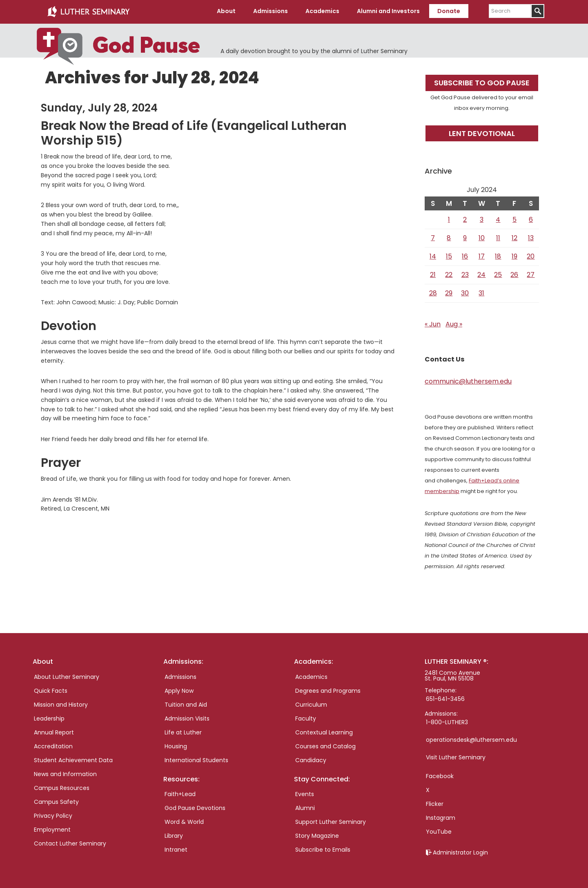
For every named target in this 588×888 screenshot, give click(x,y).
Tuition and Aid (186, 703)
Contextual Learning (324, 731)
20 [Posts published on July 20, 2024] (531, 255)
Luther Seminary (88, 11)
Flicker (435, 803)
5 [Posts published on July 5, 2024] (514, 219)
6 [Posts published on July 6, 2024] (531, 219)
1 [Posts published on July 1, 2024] (449, 219)
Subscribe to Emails (323, 848)
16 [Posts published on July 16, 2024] (465, 255)
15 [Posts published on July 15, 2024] (449, 255)
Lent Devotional (482, 132)
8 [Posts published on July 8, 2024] (449, 237)
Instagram (441, 817)
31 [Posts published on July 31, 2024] (481, 292)
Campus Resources (62, 787)
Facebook (440, 775)
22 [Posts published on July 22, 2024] (449, 274)
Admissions (180, 676)
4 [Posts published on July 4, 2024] (498, 219)
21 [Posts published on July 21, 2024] (433, 274)
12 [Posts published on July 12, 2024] (514, 237)
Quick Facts (51, 689)
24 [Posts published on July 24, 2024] (481, 274)
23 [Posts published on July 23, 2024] (465, 274)
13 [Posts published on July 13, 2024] (531, 237)
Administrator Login (460, 851)
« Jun (433, 323)
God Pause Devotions (195, 807)
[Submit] (538, 11)
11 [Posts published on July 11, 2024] (498, 237)
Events (305, 793)
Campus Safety (56, 801)
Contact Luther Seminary (70, 842)
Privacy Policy (53, 814)
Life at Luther (183, 731)
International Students (196, 759)
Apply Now (179, 689)
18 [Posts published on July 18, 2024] (498, 255)
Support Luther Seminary (331, 821)
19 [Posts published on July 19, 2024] (514, 255)
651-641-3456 (445, 698)
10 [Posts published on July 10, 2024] (482, 237)
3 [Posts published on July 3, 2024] (482, 219)
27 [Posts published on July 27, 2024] (531, 274)
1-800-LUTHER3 (447, 721)
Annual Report (54, 731)
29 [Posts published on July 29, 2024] (449, 292)
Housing (176, 745)
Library (174, 834)
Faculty (306, 717)
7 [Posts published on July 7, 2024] (433, 237)
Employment (52, 828)
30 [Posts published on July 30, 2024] (465, 292)
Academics (311, 676)
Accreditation (53, 745)
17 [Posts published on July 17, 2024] (482, 255)
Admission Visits (187, 717)
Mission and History (61, 703)
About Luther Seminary (67, 676)
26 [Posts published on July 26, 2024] (514, 274)
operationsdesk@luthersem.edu (471, 739)
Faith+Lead (180, 793)
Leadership (49, 717)
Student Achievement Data (73, 759)
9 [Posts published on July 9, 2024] (465, 237)
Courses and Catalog (325, 745)
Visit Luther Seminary (456, 756)
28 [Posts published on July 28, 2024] (433, 292)
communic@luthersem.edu (468, 380)
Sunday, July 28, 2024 (99, 107)
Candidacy (311, 759)
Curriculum (311, 703)
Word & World (184, 821)
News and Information (65, 773)
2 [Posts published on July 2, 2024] (465, 219)
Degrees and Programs (328, 689)
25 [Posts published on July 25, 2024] (498, 274)
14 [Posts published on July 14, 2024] (433, 255)
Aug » (454, 323)
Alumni (305, 807)
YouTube (439, 830)
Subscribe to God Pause (482, 82)
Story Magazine (317, 834)
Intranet (176, 848)
